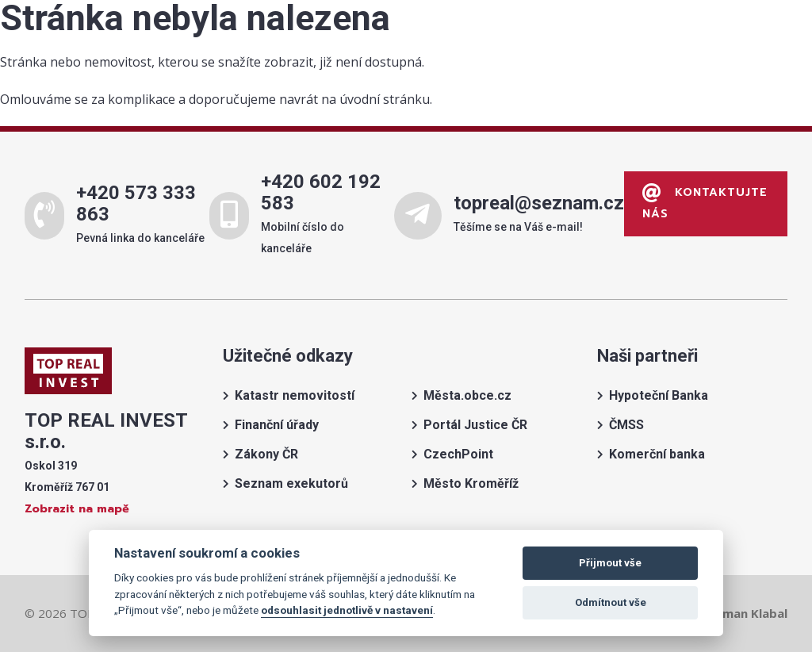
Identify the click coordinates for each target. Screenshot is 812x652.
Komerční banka (657, 454)
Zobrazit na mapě (77, 509)
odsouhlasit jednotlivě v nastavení (347, 610)
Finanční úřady (277, 425)
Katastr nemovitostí (295, 395)
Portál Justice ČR (475, 425)
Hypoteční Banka (659, 395)
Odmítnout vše (611, 602)
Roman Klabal (747, 613)
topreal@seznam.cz (538, 203)
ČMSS (626, 425)
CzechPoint (458, 454)
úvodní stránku (385, 99)
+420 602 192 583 (321, 192)
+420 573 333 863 (136, 203)
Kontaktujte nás (705, 203)
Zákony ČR (266, 454)
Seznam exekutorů (291, 483)
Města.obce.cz (467, 395)
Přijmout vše (610, 563)
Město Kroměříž (471, 483)
